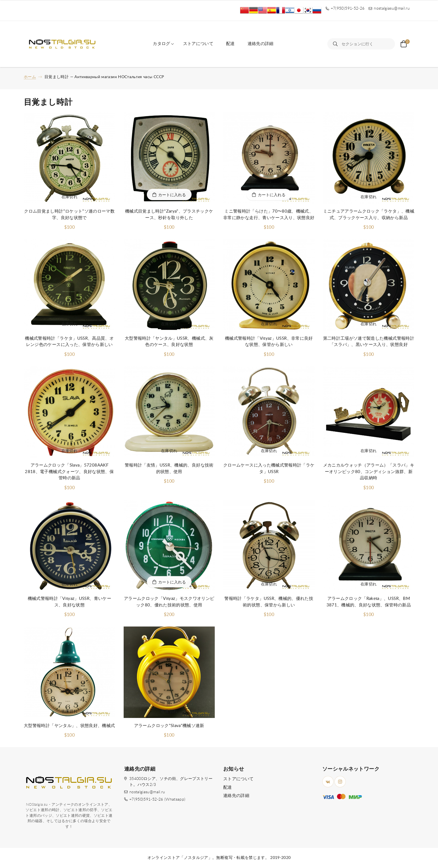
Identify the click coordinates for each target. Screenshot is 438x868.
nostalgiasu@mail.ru (147, 792)
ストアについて (198, 44)
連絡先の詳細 (261, 44)
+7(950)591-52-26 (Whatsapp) (157, 799)
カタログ (161, 44)
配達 (230, 44)
